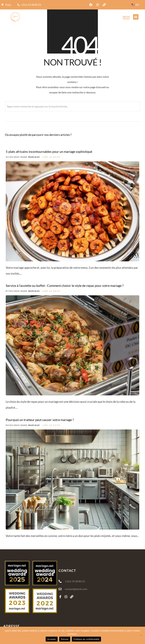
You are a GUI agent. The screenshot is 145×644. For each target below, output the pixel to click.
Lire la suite (51, 157)
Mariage (34, 157)
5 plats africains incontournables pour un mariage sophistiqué (49, 151)
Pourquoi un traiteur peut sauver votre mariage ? (40, 408)
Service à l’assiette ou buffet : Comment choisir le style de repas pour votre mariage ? (65, 278)
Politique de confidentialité (86, 639)
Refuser (65, 639)
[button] (136, 17)
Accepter (52, 639)
